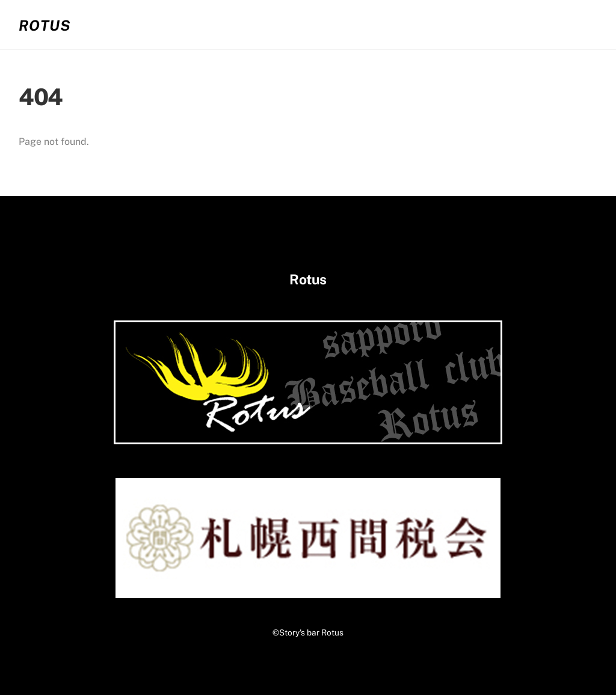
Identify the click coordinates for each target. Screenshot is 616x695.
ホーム (196, 24)
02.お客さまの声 (407, 24)
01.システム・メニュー (290, 24)
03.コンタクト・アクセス (528, 24)
